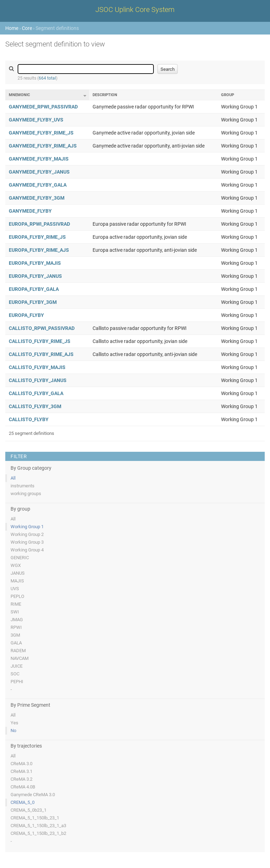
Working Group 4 (27, 550)
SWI (15, 612)
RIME (16, 604)
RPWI (16, 627)
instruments (23, 486)
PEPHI (17, 682)
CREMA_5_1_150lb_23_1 (35, 818)
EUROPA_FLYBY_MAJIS (35, 263)
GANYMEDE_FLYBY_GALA (38, 185)
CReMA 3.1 (21, 771)
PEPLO (17, 596)
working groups (26, 494)
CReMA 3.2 (21, 779)
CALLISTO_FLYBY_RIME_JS (40, 341)
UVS (15, 589)
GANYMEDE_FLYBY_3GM (37, 198)
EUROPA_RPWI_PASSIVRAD (39, 224)
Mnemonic (19, 95)
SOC (15, 674)
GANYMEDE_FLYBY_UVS (36, 120)
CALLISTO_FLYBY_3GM (35, 406)
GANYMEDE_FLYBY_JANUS (39, 172)
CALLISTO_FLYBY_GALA (36, 393)
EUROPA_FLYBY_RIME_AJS (39, 250)
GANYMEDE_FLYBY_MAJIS (39, 159)
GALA (16, 643)
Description (105, 95)
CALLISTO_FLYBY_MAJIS (37, 367)
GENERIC (20, 558)
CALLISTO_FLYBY (29, 419)
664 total (47, 78)
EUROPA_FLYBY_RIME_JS (37, 237)
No (13, 730)
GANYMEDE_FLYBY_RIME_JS (41, 133)
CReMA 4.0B (23, 787)
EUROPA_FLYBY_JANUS (35, 276)
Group (228, 95)
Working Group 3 (27, 542)
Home (12, 28)
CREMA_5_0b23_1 (29, 810)
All (13, 478)
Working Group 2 (27, 534)
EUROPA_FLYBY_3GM (33, 302)
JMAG (17, 620)
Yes (14, 723)
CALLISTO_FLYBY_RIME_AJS (41, 354)
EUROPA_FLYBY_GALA (34, 289)
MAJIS (17, 581)
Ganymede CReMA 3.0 (33, 795)
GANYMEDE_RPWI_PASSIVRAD (43, 107)
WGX (16, 565)
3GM (15, 635)
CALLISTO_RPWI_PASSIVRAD (42, 328)
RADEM (18, 651)
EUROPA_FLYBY (26, 315)
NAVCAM (20, 658)
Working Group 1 (27, 527)
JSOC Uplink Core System (135, 10)
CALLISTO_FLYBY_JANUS (38, 380)
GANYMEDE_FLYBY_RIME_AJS (43, 146)
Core (27, 28)
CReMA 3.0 (21, 764)
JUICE (17, 666)
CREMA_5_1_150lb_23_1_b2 (38, 833)
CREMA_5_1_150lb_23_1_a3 (38, 826)
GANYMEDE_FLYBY (30, 211)
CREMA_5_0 (23, 802)
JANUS (18, 573)
